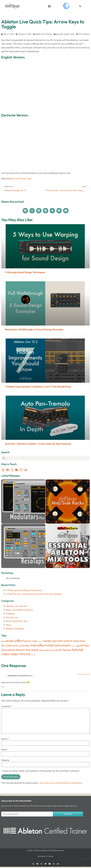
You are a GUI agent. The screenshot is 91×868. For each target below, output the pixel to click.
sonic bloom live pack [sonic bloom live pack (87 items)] (23, 650)
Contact (50, 856)
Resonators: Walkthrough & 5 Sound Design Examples (34, 329)
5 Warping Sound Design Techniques (25, 272)
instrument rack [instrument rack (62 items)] (68, 641)
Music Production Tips (17, 621)
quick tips (59, 34)
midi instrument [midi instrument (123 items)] (58, 645)
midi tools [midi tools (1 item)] (73, 646)
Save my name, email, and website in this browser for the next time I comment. (42, 771)
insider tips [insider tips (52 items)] (50, 641)
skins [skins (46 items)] (4, 650)
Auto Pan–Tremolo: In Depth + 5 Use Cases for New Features (38, 444)
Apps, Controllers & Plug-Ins (20, 610)
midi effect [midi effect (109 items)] (38, 645)
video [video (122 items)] (5, 654)
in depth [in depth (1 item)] (40, 641)
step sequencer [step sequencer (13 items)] (47, 650)
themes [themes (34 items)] (67, 650)
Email (5, 750)
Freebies (10, 614)
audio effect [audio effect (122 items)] (15, 641)
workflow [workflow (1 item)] (33, 655)
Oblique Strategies (15, 629)
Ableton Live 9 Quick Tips (19, 179)
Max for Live (12, 617)
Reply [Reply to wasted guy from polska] (3, 687)
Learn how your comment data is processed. (61, 783)
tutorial (67, 34)
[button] (49, 6)
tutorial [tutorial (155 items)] (77, 650)
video (72, 34)
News (9, 625)
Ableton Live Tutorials (44, 34)
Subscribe (68, 814)
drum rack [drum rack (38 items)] (31, 641)
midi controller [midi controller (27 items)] (21, 646)
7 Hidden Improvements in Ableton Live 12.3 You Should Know (38, 387)
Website (5, 760)
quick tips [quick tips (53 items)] (83, 645)
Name (5, 739)
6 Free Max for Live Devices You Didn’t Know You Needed (34, 594)
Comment (7, 706)
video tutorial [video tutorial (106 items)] (20, 654)
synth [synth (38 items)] (58, 650)
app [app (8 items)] (3, 641)
